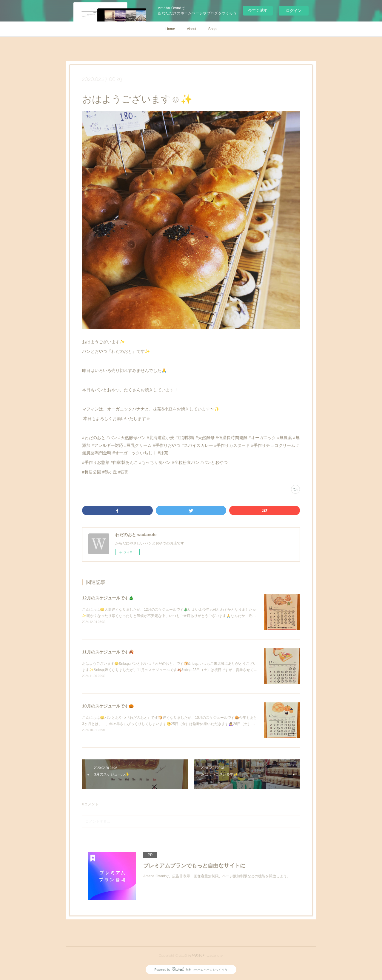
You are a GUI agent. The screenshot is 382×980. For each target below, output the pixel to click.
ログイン (294, 11)
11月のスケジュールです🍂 (108, 652)
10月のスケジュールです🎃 (108, 706)
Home (170, 29)
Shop (212, 29)
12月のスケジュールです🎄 (108, 598)
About (191, 29)
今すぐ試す (258, 10)
